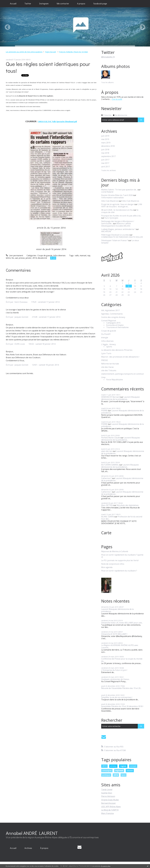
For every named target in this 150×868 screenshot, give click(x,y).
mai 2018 (105, 153)
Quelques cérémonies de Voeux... (116, 679)
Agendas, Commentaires (112, 314)
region (123, 766)
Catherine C (106, 478)
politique (106, 775)
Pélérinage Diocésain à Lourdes (115, 235)
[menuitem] (13, 4)
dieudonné (42, 258)
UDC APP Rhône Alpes (111, 807)
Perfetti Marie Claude (111, 438)
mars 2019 (106, 143)
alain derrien (107, 451)
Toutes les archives (109, 171)
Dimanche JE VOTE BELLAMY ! (114, 634)
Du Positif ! (106, 334)
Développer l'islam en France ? (115, 240)
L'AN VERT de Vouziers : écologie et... (122, 205)
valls (77, 255)
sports (109, 347)
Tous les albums (107, 82)
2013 (104, 766)
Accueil (13, 4)
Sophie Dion (107, 793)
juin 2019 (105, 136)
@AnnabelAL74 (108, 57)
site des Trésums (109, 371)
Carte (106, 533)
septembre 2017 (108, 156)
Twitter (28, 4)
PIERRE (104, 411)
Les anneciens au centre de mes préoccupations (24, 52)
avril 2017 (105, 167)
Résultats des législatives (128, 505)
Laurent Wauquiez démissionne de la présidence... (121, 398)
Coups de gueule (45, 255)
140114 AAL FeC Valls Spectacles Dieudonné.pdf (58, 122)
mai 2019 (105, 139)
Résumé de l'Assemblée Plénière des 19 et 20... (121, 688)
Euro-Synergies (111, 218)
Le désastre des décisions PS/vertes (117, 350)
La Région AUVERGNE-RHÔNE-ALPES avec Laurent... (120, 646)
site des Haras (107, 367)
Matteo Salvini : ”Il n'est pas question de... (119, 190)
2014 (35, 258)
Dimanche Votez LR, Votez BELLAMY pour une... (122, 623)
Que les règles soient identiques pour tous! (48, 67)
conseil (133, 766)
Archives (28, 848)
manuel (83, 255)
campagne (107, 770)
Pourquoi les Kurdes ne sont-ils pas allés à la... (121, 216)
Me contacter (63, 4)
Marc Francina (107, 813)
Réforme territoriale (110, 364)
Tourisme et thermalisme (117, 327)
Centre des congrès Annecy (113, 317)
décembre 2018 (108, 146)
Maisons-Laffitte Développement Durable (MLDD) (116, 225)
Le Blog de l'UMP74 (110, 810)
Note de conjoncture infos (113, 564)
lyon (124, 775)
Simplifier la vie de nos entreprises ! (117, 697)
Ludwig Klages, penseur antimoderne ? (118, 229)
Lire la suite (117, 99)
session (130, 770)
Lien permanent (14, 255)
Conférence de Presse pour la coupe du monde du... (122, 660)
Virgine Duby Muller (110, 800)
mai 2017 (105, 163)
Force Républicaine (115, 380)
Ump (103, 377)
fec (13, 258)
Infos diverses (59, 255)
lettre (8, 258)
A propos (81, 4)
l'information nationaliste (112, 198)
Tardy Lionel (107, 789)
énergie (105, 338)
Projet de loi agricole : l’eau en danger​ (118, 204)
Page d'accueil (51, 52)
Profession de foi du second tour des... (122, 518)
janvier (29, 258)
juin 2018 (105, 150)
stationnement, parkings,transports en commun (123, 374)
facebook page (100, 4)
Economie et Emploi (115, 325)
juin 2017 (105, 160)
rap (89, 255)
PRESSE (105, 360)
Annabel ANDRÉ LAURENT (32, 833)
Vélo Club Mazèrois (131, 201)
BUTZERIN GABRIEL (110, 465)
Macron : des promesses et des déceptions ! (120, 357)
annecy (113, 766)
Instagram (44, 4)
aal (16, 258)
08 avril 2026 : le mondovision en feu (117, 210)
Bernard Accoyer (109, 803)
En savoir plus (106, 866)
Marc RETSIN (107, 505)
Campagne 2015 (113, 323)
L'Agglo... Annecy (109, 344)
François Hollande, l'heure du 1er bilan (73, 52)
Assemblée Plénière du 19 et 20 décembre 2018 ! (122, 706)
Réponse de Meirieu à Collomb (115, 551)
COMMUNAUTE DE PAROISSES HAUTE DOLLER (122, 237)
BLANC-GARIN (108, 517)
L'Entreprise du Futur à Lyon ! (114, 670)
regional (119, 770)
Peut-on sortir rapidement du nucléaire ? (119, 571)
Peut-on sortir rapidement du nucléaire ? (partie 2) (122, 556)
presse (22, 258)
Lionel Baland (107, 192)
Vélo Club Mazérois (110, 201)
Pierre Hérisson (108, 796)
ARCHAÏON (106, 231)
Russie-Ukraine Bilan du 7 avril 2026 (117, 195)
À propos (44, 848)
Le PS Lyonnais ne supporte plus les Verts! (120, 560)
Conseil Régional (109, 321)
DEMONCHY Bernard (111, 397)
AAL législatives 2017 (110, 310)
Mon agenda (107, 567)
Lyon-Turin (106, 353)
